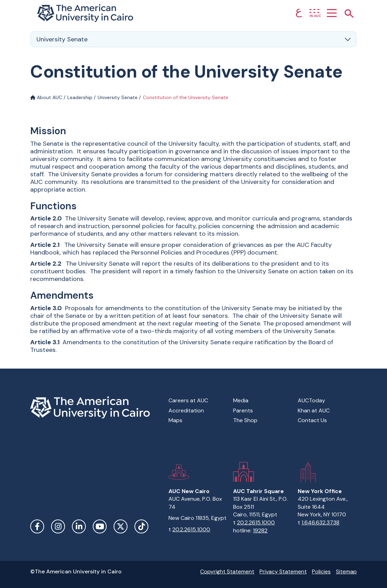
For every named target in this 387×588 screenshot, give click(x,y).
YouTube (100, 526)
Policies (321, 571)
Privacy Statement (283, 571)
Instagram (58, 526)
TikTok (141, 526)
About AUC (46, 97)
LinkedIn (79, 526)
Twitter (121, 526)
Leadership (80, 97)
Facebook (37, 526)
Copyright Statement (227, 571)
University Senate (118, 97)
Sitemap (346, 571)
